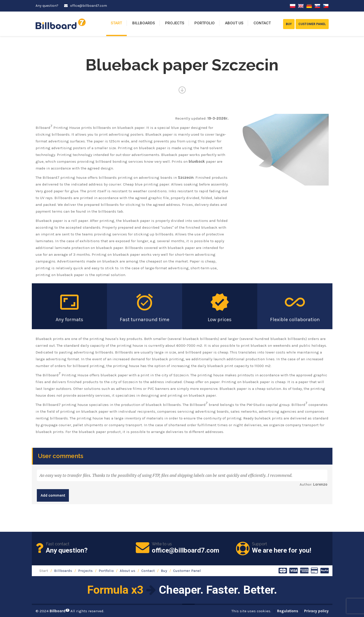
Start (116, 23)
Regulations (288, 611)
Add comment (53, 495)
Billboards (144, 23)
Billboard (59, 611)
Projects (175, 23)
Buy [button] (289, 24)
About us (234, 23)
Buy (164, 571)
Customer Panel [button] (312, 24)
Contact (262, 23)
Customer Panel (187, 571)
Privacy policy (316, 611)
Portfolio (205, 23)
